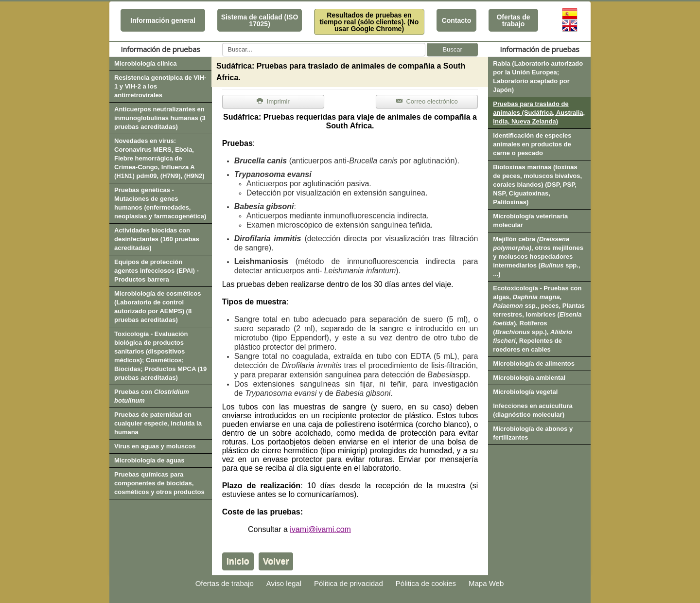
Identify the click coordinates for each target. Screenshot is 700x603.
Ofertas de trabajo (513, 20)
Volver (276, 561)
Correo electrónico (427, 101)
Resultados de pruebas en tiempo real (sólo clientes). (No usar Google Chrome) (369, 22)
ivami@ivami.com (320, 529)
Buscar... (222, 43)
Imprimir (273, 101)
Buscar (452, 49)
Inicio (238, 561)
